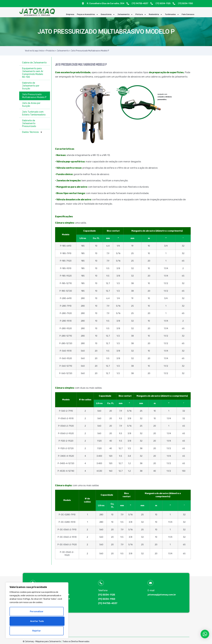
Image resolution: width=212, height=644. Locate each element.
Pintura (141, 14)
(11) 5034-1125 (107, 595)
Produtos (50, 51)
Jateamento (125, 14)
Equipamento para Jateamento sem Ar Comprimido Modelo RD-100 (33, 73)
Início (42, 51)
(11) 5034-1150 (107, 599)
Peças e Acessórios (87, 14)
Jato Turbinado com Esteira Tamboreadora (34, 113)
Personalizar (37, 612)
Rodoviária (155, 14)
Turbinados (172, 14)
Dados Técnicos (32, 132)
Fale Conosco (188, 14)
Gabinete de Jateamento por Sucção (31, 86)
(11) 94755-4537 (108, 603)
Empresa (70, 14)
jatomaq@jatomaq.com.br (162, 595)
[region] (37, 611)
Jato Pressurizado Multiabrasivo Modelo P (34, 96)
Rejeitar (36, 622)
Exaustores (108, 14)
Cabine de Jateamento (34, 63)
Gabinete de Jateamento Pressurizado (29, 123)
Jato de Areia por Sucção (31, 105)
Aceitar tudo (37, 631)
